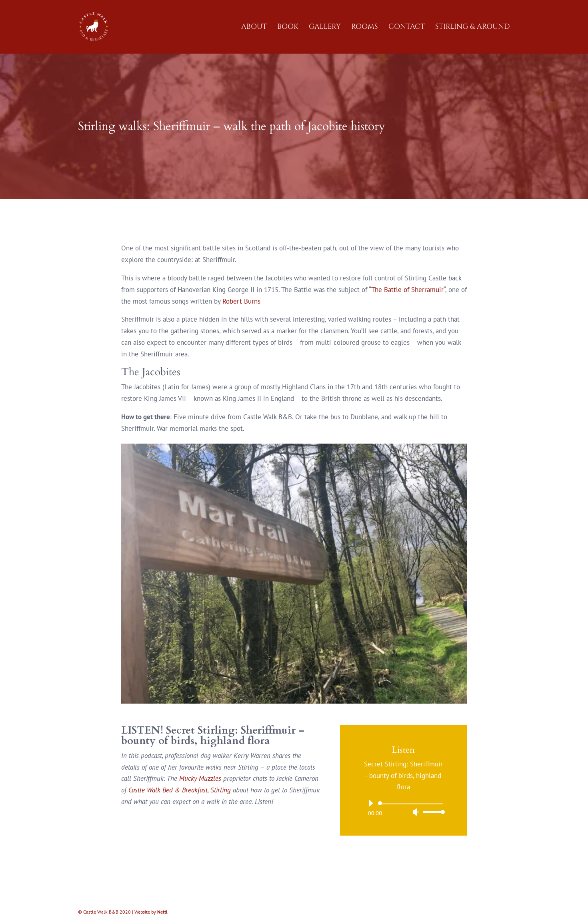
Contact (407, 28)
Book (288, 28)
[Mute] (416, 812)
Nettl (162, 912)
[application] (403, 808)
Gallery (325, 28)
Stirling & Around (473, 28)
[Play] (370, 803)
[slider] (412, 804)
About (254, 28)
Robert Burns (241, 301)
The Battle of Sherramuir (407, 290)
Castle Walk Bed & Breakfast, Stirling (181, 790)
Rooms (365, 28)
